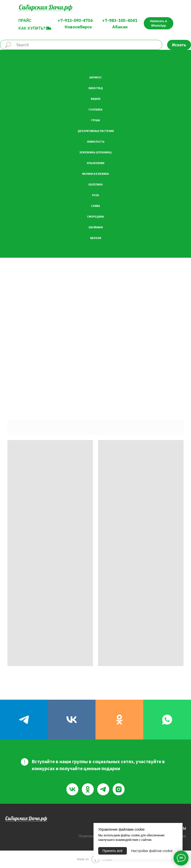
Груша (95, 120)
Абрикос (95, 78)
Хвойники (96, 227)
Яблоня (95, 238)
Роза (95, 195)
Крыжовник (96, 163)
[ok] (119, 720)
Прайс (25, 20)
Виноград (96, 88)
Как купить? (32, 28)
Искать (179, 45)
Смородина (95, 217)
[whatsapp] (167, 720)
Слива (95, 206)
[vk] (72, 720)
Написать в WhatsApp (159, 23)
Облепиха (95, 185)
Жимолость (96, 142)
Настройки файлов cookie (152, 851)
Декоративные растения (96, 131)
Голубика (95, 110)
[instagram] (119, 789)
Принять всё (113, 851)
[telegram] (24, 720)
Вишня (95, 99)
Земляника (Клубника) (95, 153)
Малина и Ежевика (95, 174)
